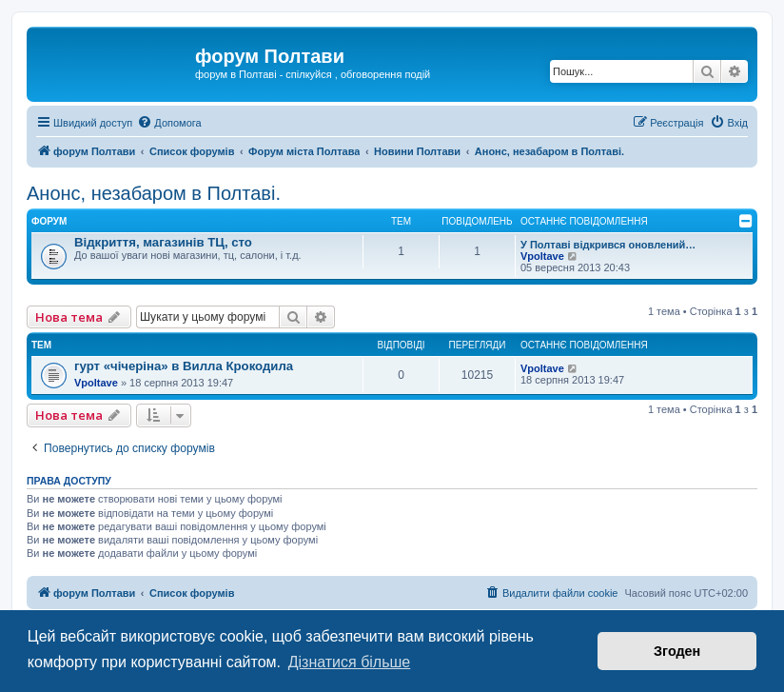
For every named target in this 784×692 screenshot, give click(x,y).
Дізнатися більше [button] (350, 662)
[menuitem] (169, 123)
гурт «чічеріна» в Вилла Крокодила (184, 366)
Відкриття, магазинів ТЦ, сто (163, 242)
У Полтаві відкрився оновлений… (608, 245)
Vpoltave (542, 256)
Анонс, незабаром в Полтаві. (154, 193)
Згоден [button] (677, 651)
